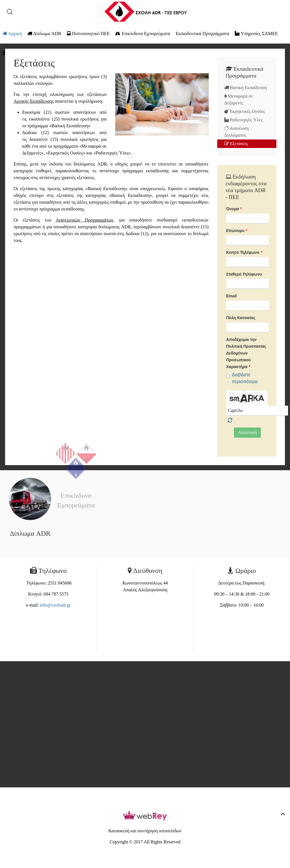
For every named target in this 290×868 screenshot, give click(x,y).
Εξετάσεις (236, 144)
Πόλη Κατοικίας (241, 318)
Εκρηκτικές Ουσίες (245, 111)
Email (232, 296)
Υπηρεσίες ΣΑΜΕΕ (256, 34)
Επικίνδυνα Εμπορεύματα (143, 34)
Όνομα (234, 209)
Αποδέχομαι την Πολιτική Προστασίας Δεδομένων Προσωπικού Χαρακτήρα (246, 353)
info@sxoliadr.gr (55, 605)
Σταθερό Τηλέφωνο (244, 274)
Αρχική (12, 34)
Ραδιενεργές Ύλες (244, 120)
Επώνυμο (237, 231)
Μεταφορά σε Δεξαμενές (239, 99)
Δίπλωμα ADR (44, 34)
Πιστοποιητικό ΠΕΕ (88, 34)
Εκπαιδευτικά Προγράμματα (202, 34)
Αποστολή (247, 432)
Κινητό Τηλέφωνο (244, 252)
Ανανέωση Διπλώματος (237, 132)
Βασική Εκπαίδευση (246, 88)
